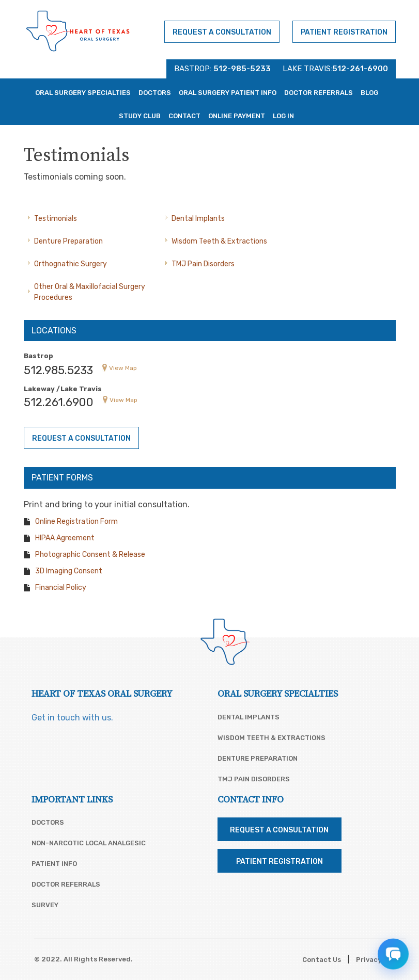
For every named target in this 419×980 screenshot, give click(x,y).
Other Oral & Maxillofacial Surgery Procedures (90, 292)
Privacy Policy (380, 960)
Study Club (140, 116)
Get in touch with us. (72, 718)
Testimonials (56, 219)
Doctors (155, 93)
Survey (45, 905)
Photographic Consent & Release (90, 555)
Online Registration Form (76, 521)
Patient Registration (344, 32)
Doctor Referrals (319, 93)
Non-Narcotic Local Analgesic (89, 843)
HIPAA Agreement (65, 538)
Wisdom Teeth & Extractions (219, 241)
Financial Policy (61, 588)
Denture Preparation (68, 241)
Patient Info (54, 864)
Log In (283, 116)
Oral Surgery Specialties (83, 93)
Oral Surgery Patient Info (228, 93)
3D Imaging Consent (69, 571)
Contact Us (322, 960)
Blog (369, 93)
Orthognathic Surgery (71, 264)
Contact (184, 116)
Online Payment (237, 116)
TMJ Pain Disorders (203, 264)
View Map (123, 368)
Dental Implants (198, 219)
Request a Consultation (222, 32)
